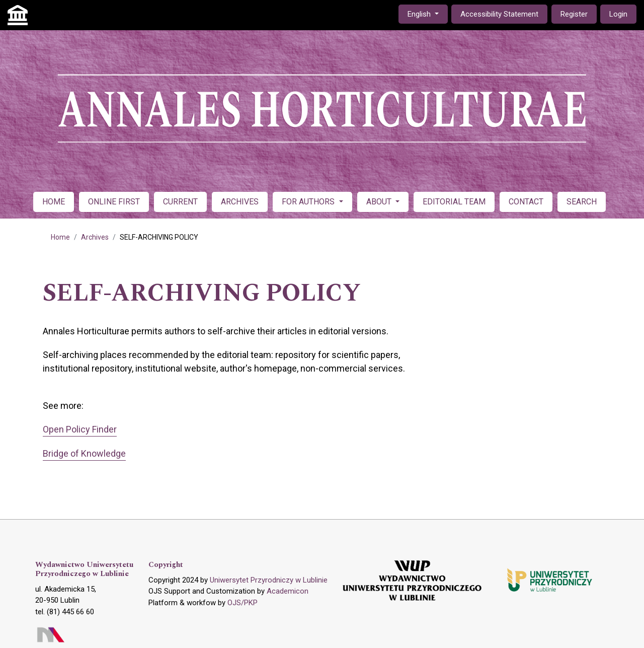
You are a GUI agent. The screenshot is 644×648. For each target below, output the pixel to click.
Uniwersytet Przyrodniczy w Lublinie (269, 580)
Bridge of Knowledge (84, 453)
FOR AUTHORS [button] (309, 202)
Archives (95, 237)
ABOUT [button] (380, 202)
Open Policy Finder (80, 429)
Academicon (288, 591)
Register (574, 14)
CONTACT (526, 202)
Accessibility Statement (499, 14)
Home (60, 237)
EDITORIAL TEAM (454, 202)
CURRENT (180, 202)
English (427, 13)
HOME (54, 202)
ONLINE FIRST (114, 202)
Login (618, 14)
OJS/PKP (243, 603)
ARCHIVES (240, 202)
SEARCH (582, 202)
